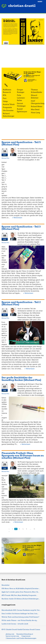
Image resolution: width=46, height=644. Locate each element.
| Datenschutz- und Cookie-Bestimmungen (21, 638)
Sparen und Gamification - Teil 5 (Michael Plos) (21, 143)
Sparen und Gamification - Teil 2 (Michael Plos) (21, 303)
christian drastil (22, 6)
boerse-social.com (12, 636)
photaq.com (10, 634)
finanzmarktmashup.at (25, 634)
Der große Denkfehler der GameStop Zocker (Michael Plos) (21, 379)
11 (34, 529)
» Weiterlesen (17, 218)
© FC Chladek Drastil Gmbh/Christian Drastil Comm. (21, 629)
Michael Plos (5, 158)
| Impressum (26, 636)
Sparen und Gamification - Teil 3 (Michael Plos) (21, 228)
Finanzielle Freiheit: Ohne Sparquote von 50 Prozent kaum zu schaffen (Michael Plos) (23, 455)
